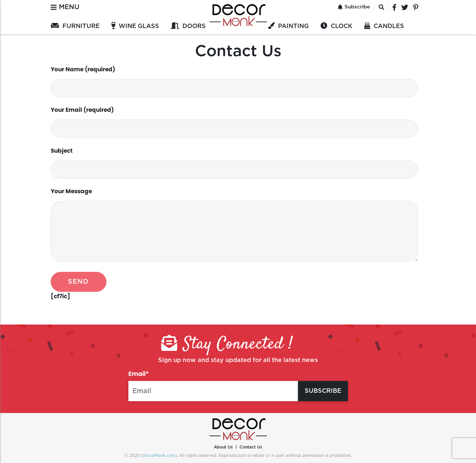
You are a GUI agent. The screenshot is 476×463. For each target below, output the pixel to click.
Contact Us (251, 447)
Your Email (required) (234, 122)
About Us (223, 447)
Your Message (234, 224)
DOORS (194, 26)
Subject (234, 163)
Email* (214, 385)
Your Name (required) (234, 81)
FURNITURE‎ (81, 26)
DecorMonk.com (159, 456)
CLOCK (342, 26)
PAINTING (293, 26)
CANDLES (389, 26)
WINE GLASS (139, 26)
